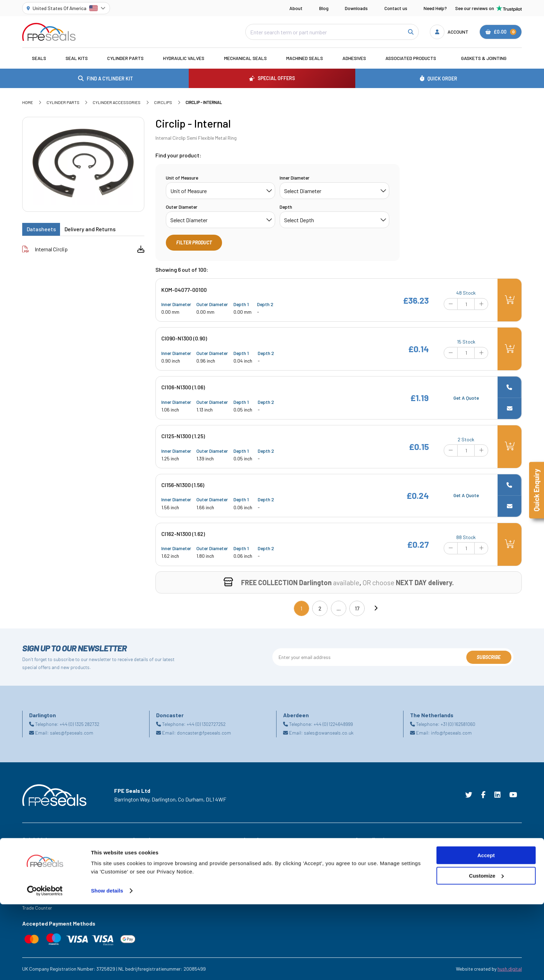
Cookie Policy (258, 860)
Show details (107, 966)
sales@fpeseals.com (72, 733)
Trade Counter (37, 908)
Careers (31, 888)
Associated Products (411, 58)
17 (357, 608)
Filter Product (194, 242)
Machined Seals (305, 58)
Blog (324, 8)
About (296, 8)
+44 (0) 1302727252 (206, 724)
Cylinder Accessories (117, 102)
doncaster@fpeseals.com (204, 733)
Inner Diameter (295, 178)
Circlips (163, 102)
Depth (286, 207)
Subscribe (489, 657)
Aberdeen (143, 850)
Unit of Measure (182, 178)
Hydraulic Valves (184, 58)
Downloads (356, 8)
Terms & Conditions (264, 850)
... (339, 608)
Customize (486, 951)
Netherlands (146, 879)
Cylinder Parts (125, 58)
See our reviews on (488, 8)
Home (28, 102)
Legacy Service (38, 898)
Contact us (396, 8)
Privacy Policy (258, 869)
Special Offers (37, 860)
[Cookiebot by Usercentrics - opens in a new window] (45, 966)
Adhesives (354, 58)
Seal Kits (77, 58)
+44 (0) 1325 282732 (79, 724)
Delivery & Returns (263, 888)
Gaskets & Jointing (484, 58)
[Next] (376, 608)
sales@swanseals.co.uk (329, 733)
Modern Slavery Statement (272, 879)
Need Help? (435, 8)
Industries (33, 850)
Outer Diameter (182, 207)
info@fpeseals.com (451, 733)
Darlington (144, 860)
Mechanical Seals (245, 58)
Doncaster (144, 869)
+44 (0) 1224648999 (333, 724)
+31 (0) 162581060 (458, 724)
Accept (486, 931)
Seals (39, 58)
